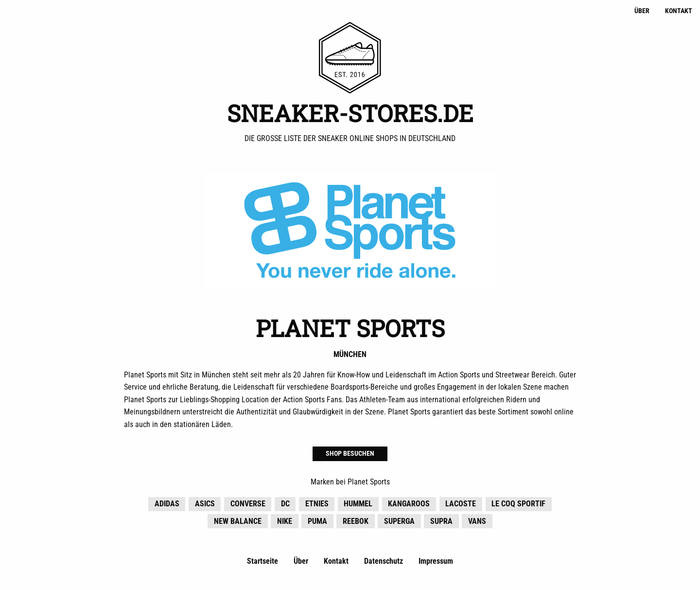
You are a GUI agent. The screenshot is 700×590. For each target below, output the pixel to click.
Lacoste (461, 505)
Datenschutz (384, 563)
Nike (285, 523)
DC (285, 505)
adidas (167, 505)
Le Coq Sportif (518, 505)
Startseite (262, 563)
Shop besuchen (350, 455)
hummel (358, 505)
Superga (399, 523)
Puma (317, 523)
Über (642, 11)
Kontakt (679, 11)
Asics (205, 505)
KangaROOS (409, 505)
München (350, 356)
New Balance (238, 523)
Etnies (317, 505)
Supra (441, 523)
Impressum (436, 563)
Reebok (356, 523)
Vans (477, 523)
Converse (248, 505)
